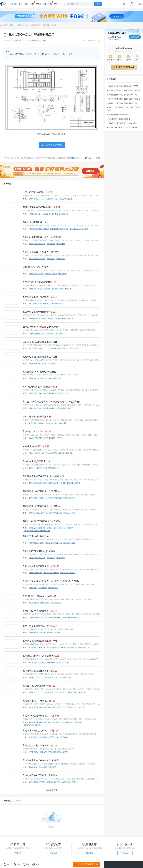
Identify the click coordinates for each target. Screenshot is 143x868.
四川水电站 (74, 348)
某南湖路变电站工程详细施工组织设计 (41, 760)
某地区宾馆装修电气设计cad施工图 (37, 531)
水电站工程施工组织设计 (38, 483)
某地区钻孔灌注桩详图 (37, 528)
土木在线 (13, 4)
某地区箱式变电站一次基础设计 (41, 656)
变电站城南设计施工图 (37, 633)
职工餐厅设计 (34, 752)
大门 (27, 25)
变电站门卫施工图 (35, 438)
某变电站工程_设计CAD (38, 461)
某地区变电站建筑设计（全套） (41, 641)
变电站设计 (50, 333)
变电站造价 (61, 244)
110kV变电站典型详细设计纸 (40, 387)
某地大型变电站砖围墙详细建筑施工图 (122, 103)
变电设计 (32, 468)
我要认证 (125, 853)
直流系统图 (33, 588)
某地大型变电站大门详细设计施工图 (43, 25)
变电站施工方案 (69, 498)
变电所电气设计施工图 (76, 707)
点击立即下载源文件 (86, 864)
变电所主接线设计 (35, 573)
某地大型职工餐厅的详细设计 (40, 746)
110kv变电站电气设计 (50, 199)
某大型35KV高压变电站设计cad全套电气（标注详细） (52, 402)
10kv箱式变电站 (57, 304)
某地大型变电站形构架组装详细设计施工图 (124, 99)
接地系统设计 (34, 603)
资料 (21, 4)
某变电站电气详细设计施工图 (119, 119)
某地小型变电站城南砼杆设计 (40, 626)
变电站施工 (60, 333)
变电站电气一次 (44, 304)
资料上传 (18, 853)
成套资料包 (48, 3)
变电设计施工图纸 (50, 393)
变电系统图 (43, 588)
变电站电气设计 (34, 199)
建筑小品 (21, 25)
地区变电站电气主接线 (37, 244)
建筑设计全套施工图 (49, 319)
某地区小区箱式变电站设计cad (41, 731)
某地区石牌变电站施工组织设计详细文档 (42, 237)
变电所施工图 (42, 468)
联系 (73, 158)
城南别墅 (50, 633)
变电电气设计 (61, 707)
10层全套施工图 (48, 214)
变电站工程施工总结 (36, 274)
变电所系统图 (53, 588)
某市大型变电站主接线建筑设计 (41, 566)
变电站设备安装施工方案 (59, 229)
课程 (32, 3)
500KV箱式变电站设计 (37, 417)
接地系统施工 (45, 603)
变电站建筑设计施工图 (53, 618)
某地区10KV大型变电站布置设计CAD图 (42, 521)
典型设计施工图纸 (35, 393)
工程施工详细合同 (55, 483)
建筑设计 (13, 25)
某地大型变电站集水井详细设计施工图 (122, 95)
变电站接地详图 (65, 677)
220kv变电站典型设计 (66, 453)
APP (56, 4)
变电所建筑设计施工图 (71, 618)
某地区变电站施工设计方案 (36, 536)
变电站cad (32, 289)
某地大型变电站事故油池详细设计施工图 (123, 86)
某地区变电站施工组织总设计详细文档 (41, 252)
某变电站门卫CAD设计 (37, 432)
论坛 (26, 4)
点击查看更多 (52, 790)
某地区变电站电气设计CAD (39, 686)
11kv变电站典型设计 (36, 446)
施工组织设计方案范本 (37, 782)
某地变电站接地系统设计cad (40, 596)
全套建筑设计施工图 (66, 319)
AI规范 (39, 4)
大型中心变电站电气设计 (38, 192)
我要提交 (54, 853)
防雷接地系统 (56, 603)
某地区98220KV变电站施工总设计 (39, 551)
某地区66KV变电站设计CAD (40, 282)
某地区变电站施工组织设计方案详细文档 (42, 491)
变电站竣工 (52, 363)
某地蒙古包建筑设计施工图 (39, 647)
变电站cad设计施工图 (46, 289)
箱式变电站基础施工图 (47, 662)
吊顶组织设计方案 (53, 782)
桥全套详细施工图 (62, 214)
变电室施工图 (53, 468)
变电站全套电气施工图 (47, 408)
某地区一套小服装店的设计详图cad (60, 528)
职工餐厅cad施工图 (60, 752)
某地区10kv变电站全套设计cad (41, 716)
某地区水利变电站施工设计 (36, 222)
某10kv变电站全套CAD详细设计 (41, 207)
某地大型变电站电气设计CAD (119, 115)
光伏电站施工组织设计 (37, 348)
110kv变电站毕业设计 (37, 333)
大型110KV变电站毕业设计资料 (41, 327)
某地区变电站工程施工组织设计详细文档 (42, 506)
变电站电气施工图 (66, 199)
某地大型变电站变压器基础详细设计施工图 (124, 90)
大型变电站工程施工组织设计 (37, 267)
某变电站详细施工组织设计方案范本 (40, 775)
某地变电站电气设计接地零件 (40, 671)
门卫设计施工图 (49, 438)
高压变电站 (33, 408)
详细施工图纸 (63, 393)
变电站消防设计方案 (36, 498)
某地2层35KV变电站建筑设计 (40, 611)
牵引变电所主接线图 (68, 573)
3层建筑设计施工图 (36, 618)
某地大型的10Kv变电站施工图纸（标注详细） (124, 109)
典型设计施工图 (34, 453)
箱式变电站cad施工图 (46, 737)
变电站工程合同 (51, 274)
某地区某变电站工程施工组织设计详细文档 (43, 476)
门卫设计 (60, 438)
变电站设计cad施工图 (63, 289)
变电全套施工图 (34, 214)
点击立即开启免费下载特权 (124, 67)
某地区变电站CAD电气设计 (39, 701)
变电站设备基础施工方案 (79, 229)
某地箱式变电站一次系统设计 (40, 297)
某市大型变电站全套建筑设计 (40, 312)
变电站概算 (51, 244)
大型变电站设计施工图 (65, 408)
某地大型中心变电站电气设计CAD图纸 (122, 127)
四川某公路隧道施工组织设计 (58, 348)
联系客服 (89, 853)
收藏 (88, 158)
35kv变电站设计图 (54, 378)
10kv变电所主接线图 (51, 573)
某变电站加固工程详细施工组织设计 (40, 357)
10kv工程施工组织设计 (72, 483)
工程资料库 (4, 25)
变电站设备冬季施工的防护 (39, 229)
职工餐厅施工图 (46, 752)
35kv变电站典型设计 (49, 453)
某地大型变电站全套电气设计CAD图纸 (122, 123)
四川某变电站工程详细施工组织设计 (40, 342)
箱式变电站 (33, 304)
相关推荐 (7, 184)
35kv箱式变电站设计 (59, 423)
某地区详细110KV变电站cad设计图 (40, 372)
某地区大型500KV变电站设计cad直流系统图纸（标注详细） (51, 581)
